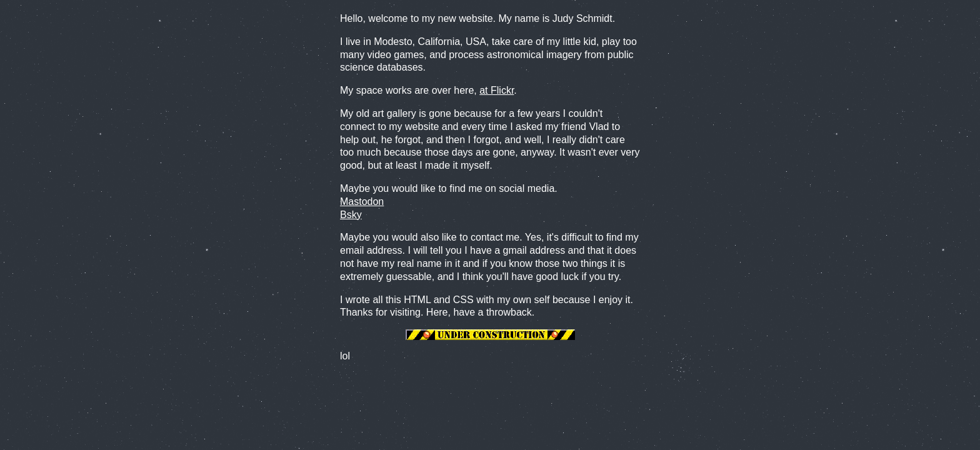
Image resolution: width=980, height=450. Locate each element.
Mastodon (362, 202)
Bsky (351, 215)
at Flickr (497, 90)
